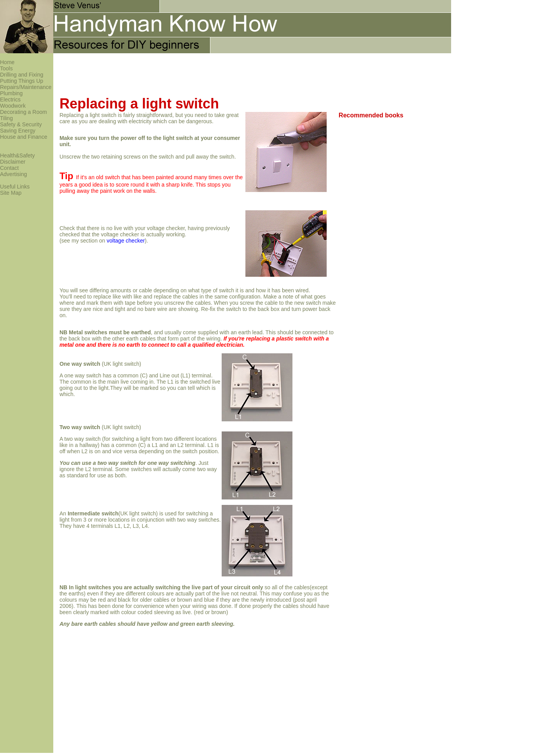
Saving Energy (18, 131)
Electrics (10, 100)
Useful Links (15, 187)
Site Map (11, 193)
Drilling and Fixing (22, 75)
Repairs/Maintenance (26, 87)
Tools (6, 68)
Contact (9, 168)
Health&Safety (17, 155)
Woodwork (13, 106)
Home (7, 62)
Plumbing (11, 93)
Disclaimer (13, 162)
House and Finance (24, 137)
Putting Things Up (22, 81)
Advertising (13, 174)
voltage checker (126, 241)
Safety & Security (21, 124)
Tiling (6, 118)
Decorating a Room (24, 112)
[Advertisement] (195, 71)
